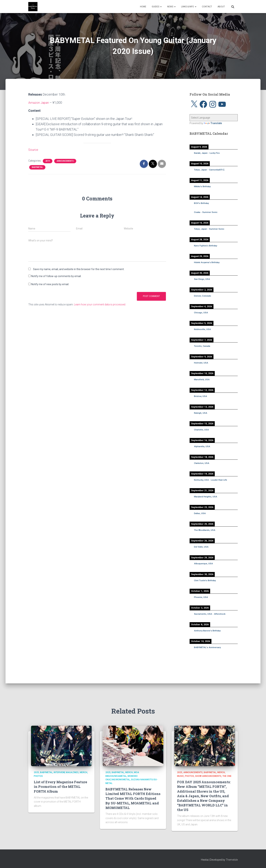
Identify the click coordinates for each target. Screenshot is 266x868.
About (221, 7)
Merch (83, 772)
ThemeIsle (232, 860)
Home (143, 7)
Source (33, 150)
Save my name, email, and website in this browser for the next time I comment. (79, 269)
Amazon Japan (39, 103)
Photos (38, 776)
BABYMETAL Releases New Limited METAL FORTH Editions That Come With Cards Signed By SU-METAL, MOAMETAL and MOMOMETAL (133, 798)
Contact (207, 7)
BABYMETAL (37, 167)
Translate (213, 123)
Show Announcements (208, 776)
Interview (59, 772)
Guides (157, 7)
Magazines (72, 772)
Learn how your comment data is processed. (100, 304)
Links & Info (189, 7)
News (171, 7)
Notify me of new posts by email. (50, 284)
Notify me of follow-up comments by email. (56, 276)
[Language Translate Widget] (214, 118)
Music (180, 776)
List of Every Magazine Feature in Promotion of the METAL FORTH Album (60, 787)
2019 (48, 161)
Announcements (65, 161)
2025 (36, 772)
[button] (161, 7)
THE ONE (227, 776)
